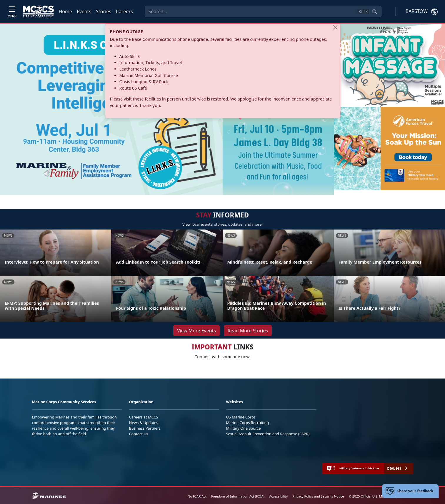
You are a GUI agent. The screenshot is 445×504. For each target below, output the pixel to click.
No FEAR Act (197, 496)
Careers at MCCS (144, 417)
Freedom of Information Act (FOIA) (238, 496)
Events (84, 11)
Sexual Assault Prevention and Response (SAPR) (268, 434)
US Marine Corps (241, 417)
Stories (104, 11)
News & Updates (144, 423)
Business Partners (145, 428)
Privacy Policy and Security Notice (318, 496)
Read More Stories (248, 331)
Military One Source (244, 428)
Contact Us (139, 434)
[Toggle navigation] (12, 11)
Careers (124, 11)
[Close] (335, 27)
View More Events (196, 331)
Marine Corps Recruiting (248, 423)
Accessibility (278, 496)
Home (65, 11)
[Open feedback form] (410, 491)
